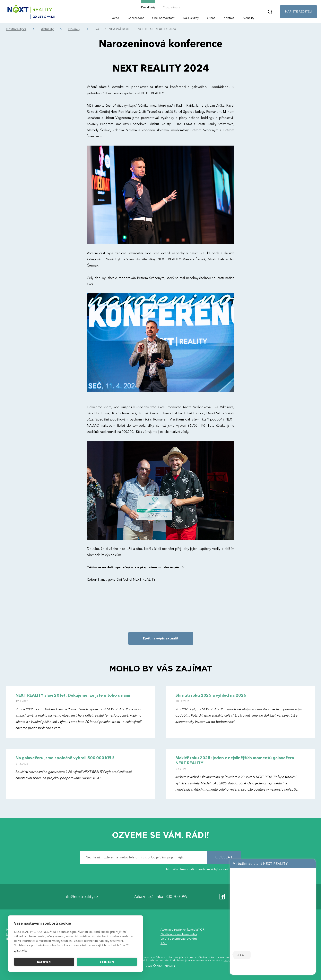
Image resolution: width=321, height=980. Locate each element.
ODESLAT (224, 857)
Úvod (116, 18)
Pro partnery (171, 7)
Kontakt (229, 18)
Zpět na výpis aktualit (160, 638)
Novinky (74, 29)
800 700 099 (176, 896)
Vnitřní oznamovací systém (179, 939)
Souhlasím (107, 962)
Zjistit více (21, 951)
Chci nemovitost (163, 18)
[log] (273, 916)
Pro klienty (148, 7)
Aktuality (248, 18)
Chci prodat (136, 18)
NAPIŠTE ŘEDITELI (298, 11)
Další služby (191, 18)
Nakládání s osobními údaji (179, 934)
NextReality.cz (16, 29)
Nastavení (44, 962)
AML (164, 943)
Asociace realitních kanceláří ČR (183, 930)
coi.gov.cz (230, 961)
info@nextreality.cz (81, 896)
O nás (211, 18)
